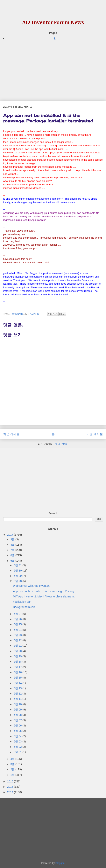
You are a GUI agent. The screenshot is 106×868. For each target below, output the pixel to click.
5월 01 (18, 752)
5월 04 (18, 736)
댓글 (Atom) (62, 444)
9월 (13, 539)
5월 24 (18, 630)
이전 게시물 (95, 434)
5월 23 (18, 635)
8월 (13, 545)
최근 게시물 (11, 434)
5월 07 (18, 720)
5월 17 (18, 667)
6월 (13, 555)
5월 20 (18, 651)
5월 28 (18, 581)
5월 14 (18, 683)
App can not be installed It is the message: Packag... (45, 591)
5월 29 (18, 576)
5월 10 (18, 704)
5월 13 (18, 688)
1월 (13, 775)
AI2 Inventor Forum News (53, 23)
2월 (13, 769)
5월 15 (18, 678)
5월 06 (18, 726)
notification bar (22, 602)
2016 (11, 781)
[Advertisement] (53, 68)
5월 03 (18, 741)
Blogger (60, 863)
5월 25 (18, 624)
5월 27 (18, 614)
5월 (13, 561)
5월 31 (18, 565)
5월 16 (18, 672)
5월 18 (18, 662)
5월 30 (18, 571)
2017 (11, 535)
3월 (13, 764)
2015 (11, 787)
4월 (13, 759)
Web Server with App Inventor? (32, 586)
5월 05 (18, 731)
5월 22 (18, 640)
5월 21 (18, 646)
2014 (11, 792)
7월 (13, 550)
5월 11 (18, 699)
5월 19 (18, 656)
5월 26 (18, 619)
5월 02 (18, 747)
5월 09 (18, 710)
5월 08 (18, 715)
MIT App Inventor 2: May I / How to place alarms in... (45, 596)
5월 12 (18, 694)
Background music (24, 607)
